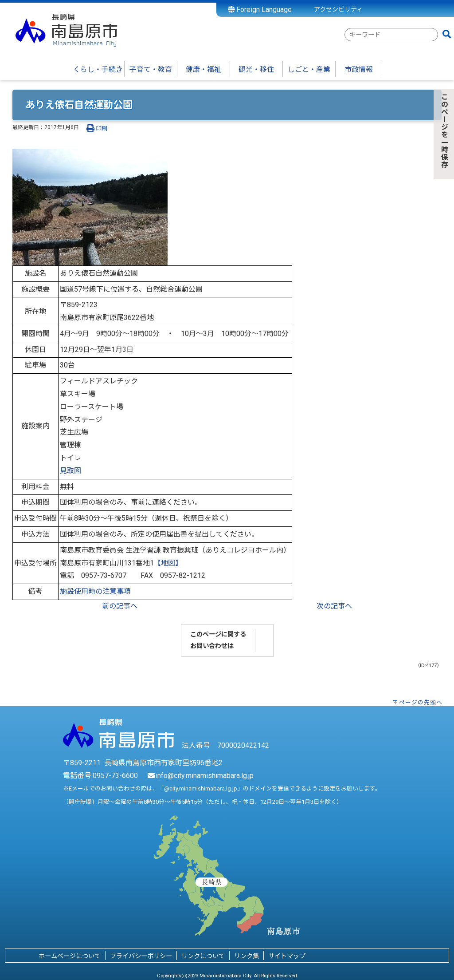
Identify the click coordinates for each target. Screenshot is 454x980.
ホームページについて (70, 956)
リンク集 (247, 956)
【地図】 (168, 563)
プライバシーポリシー (141, 956)
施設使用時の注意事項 (95, 591)
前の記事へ (120, 606)
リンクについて (203, 956)
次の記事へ (334, 606)
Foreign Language (260, 10)
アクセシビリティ (338, 10)
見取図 (70, 471)
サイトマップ (287, 956)
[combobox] (391, 35)
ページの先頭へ (421, 702)
